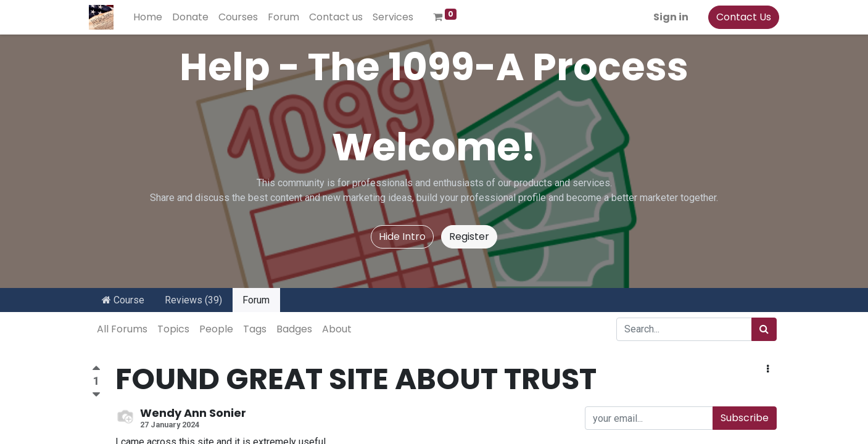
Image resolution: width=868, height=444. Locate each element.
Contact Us (741, 17)
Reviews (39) (193, 300)
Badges (294, 329)
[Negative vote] (96, 395)
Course (123, 300)
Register (469, 236)
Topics (173, 329)
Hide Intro (402, 236)
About (337, 329)
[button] (768, 369)
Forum (256, 300)
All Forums (122, 329)
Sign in (668, 17)
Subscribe (745, 418)
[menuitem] (151, 17)
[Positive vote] (96, 370)
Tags (255, 329)
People (216, 329)
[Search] (764, 329)
